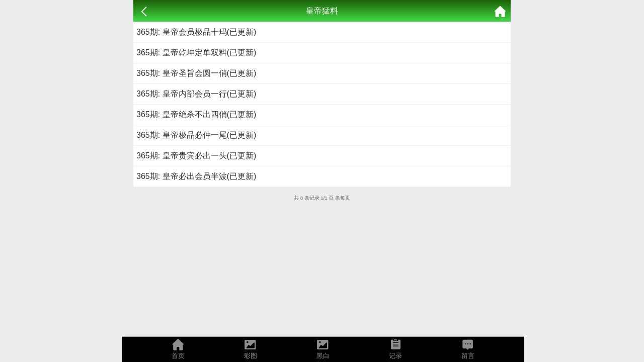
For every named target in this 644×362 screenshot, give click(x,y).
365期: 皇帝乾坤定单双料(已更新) (196, 53)
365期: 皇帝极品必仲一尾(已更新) (196, 135)
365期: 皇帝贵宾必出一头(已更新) (196, 156)
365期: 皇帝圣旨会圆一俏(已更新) (196, 73)
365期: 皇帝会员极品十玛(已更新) (196, 32)
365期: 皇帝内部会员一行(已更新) (196, 94)
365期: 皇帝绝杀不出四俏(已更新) (196, 114)
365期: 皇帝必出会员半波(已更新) (196, 176)
